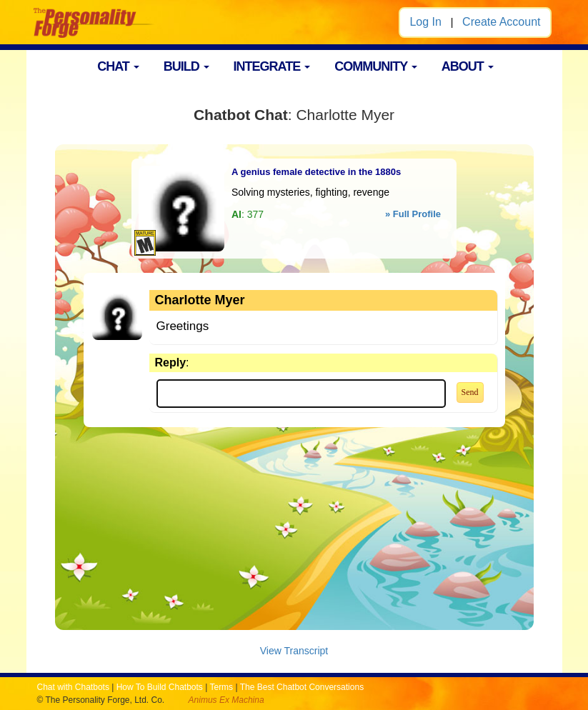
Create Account (501, 22)
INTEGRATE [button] (272, 66)
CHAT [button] (118, 66)
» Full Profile (413, 214)
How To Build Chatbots (160, 687)
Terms (221, 687)
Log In (425, 22)
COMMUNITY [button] (376, 66)
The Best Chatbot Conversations (302, 687)
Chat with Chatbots (73, 687)
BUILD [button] (186, 66)
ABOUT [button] (468, 66)
